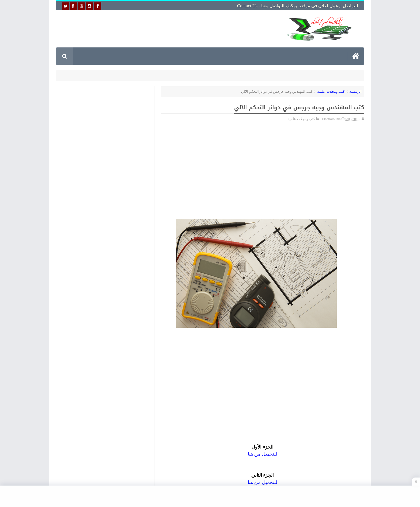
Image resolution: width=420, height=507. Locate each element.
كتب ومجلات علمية (331, 92)
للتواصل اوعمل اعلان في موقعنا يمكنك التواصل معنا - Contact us (298, 6)
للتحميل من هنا (263, 482)
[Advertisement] (168, 29)
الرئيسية (355, 92)
